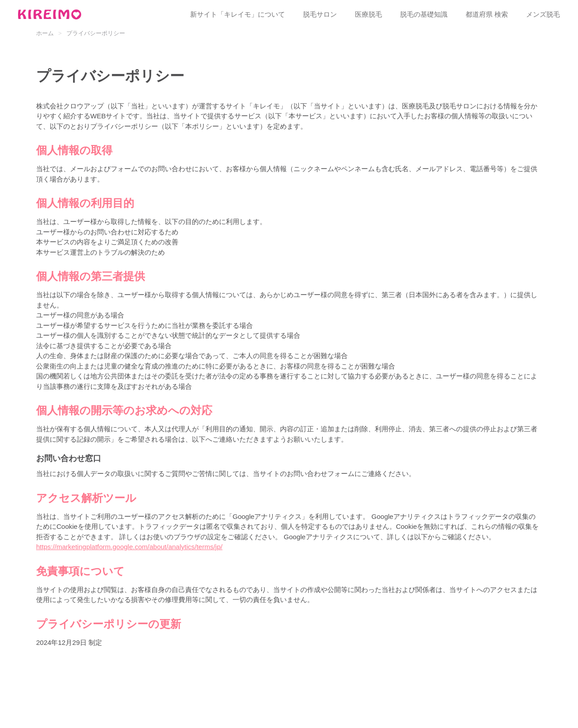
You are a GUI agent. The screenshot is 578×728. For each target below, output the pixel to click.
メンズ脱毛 (543, 14)
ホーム (45, 33)
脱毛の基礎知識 (424, 14)
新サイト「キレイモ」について (238, 14)
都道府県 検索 (487, 14)
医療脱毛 (368, 14)
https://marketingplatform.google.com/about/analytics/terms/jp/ (129, 547)
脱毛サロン (320, 14)
